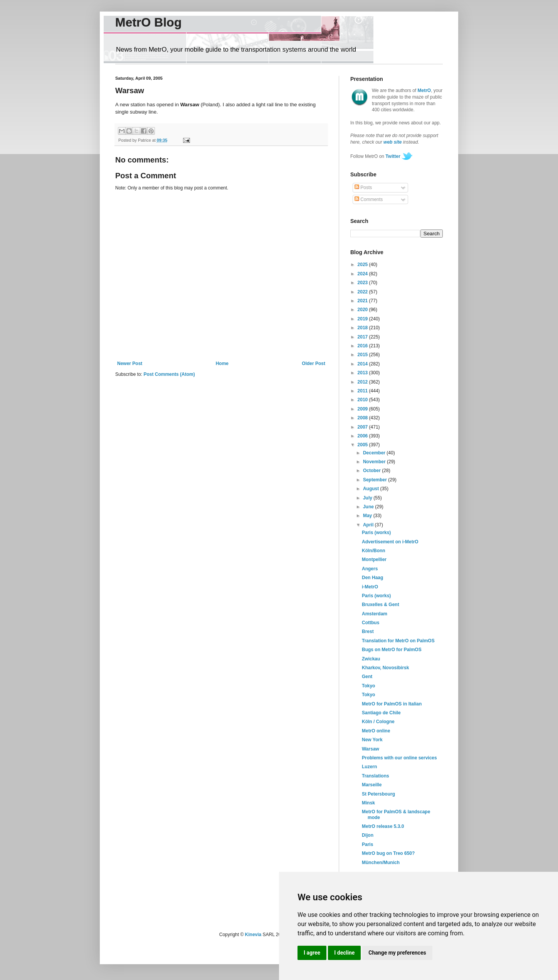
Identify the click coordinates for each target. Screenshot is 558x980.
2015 (363, 355)
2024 (363, 274)
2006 (363, 436)
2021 (363, 301)
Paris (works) (376, 533)
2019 (363, 319)
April (369, 525)
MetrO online (376, 731)
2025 (363, 265)
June (369, 507)
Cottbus (371, 623)
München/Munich (381, 863)
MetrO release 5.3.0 (383, 826)
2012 (363, 382)
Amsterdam (375, 614)
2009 (363, 409)
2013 (363, 373)
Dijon (368, 835)
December (375, 453)
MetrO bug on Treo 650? (388, 853)
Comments (369, 199)
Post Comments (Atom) (169, 374)
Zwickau (371, 659)
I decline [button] (344, 953)
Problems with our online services (399, 758)
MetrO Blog (148, 22)
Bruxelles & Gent (381, 605)
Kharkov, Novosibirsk (385, 668)
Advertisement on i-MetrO (390, 542)
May (368, 516)
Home (222, 364)
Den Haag (372, 578)
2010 (363, 400)
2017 (363, 337)
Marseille (372, 785)
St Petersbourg (378, 794)
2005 (363, 445)
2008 (363, 418)
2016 (363, 346)
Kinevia (253, 935)
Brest (368, 632)
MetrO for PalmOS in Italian (392, 704)
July (368, 498)
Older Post (313, 364)
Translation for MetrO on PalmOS (398, 641)
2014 (363, 364)
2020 (363, 310)
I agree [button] (312, 953)
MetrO (424, 90)
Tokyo (368, 686)
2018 (363, 328)
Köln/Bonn (374, 551)
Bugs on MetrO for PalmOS (392, 650)
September (376, 480)
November (375, 462)
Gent (367, 677)
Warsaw (371, 749)
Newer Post (130, 364)
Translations (376, 776)
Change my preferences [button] (397, 953)
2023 (363, 283)
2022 (363, 292)
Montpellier (374, 560)
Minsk (368, 803)
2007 (363, 427)
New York (372, 740)
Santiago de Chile (381, 713)
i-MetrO (370, 587)
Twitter (393, 156)
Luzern (369, 767)
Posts (363, 188)
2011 (363, 391)
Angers (370, 569)
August (372, 489)
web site (392, 142)
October (372, 471)
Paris (367, 844)
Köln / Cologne (378, 722)
